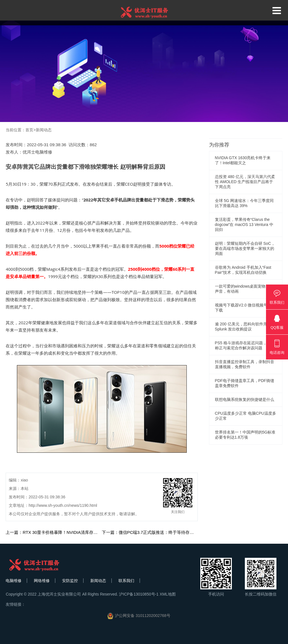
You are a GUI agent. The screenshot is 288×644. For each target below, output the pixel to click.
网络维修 (42, 581)
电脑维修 (14, 581)
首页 (29, 130)
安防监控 (70, 581)
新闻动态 (44, 130)
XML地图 (168, 594)
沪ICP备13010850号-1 (139, 594)
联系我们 (126, 581)
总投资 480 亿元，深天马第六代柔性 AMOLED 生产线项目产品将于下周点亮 (245, 182)
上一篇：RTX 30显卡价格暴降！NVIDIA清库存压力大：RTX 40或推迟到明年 (78, 532)
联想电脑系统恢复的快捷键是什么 (245, 399)
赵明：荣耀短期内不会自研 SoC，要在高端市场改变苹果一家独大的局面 (245, 248)
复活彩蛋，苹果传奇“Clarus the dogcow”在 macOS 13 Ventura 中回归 (244, 225)
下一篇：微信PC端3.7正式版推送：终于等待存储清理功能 (156, 532)
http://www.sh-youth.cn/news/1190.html (63, 505)
